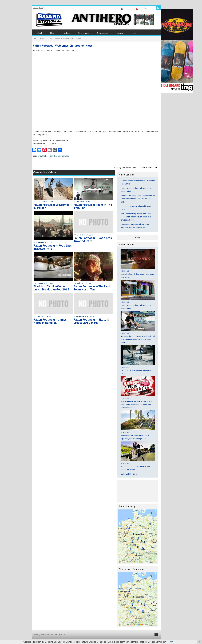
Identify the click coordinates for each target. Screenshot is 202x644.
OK (172, 642)
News (53, 33)
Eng (134, 33)
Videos (67, 33)
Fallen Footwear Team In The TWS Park (93, 206)
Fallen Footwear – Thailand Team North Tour (92, 288)
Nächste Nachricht (148, 168)
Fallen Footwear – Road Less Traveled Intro (53, 247)
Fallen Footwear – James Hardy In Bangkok (50, 321)
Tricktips (120, 33)
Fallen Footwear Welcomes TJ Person (51, 206)
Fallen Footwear (62, 156)
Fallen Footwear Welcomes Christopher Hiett (63, 46)
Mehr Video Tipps (129, 474)
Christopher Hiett (45, 156)
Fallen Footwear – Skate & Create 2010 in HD (92, 321)
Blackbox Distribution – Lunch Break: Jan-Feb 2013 (52, 288)
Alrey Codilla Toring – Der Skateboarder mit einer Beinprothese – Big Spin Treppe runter (138, 199)
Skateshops (84, 33)
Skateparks (103, 33)
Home (35, 39)
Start (39, 33)
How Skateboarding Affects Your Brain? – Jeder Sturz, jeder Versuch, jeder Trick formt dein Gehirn (137, 217)
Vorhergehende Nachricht (125, 168)
